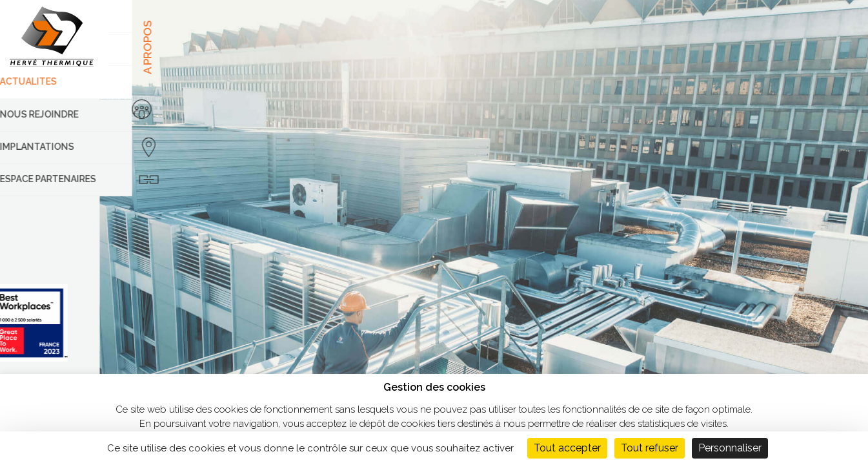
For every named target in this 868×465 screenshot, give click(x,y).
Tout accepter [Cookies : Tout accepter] (567, 448)
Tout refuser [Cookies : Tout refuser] (650, 448)
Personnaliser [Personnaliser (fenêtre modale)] (730, 448)
